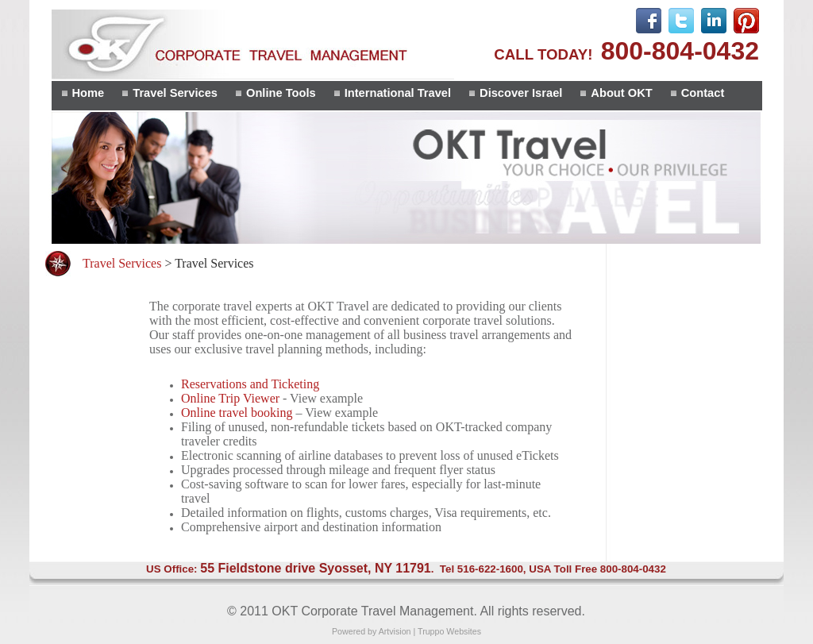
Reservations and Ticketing (250, 384)
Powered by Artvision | (375, 631)
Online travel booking (237, 413)
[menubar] (392, 96)
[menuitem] (82, 96)
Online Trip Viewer (230, 398)
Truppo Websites (449, 631)
